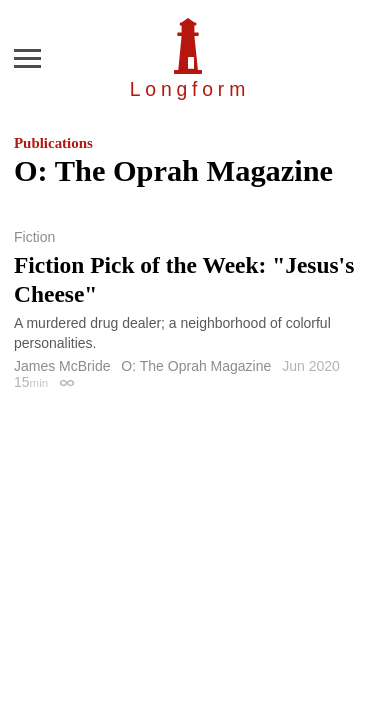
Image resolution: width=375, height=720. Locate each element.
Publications (53, 143)
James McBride (62, 366)
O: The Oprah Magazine (196, 366)
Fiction (34, 237)
